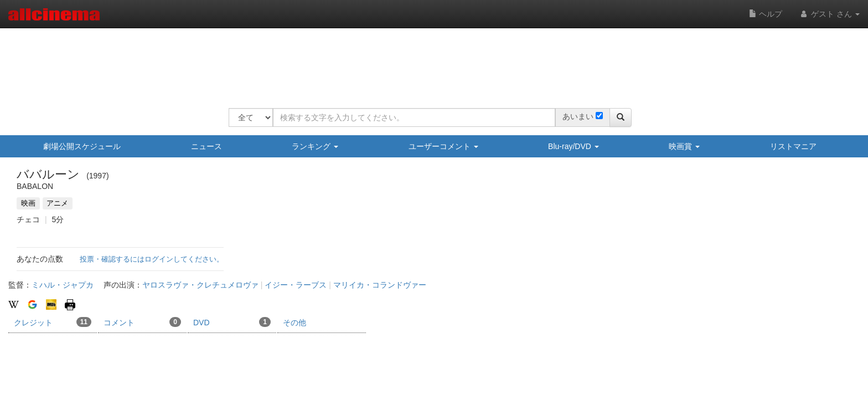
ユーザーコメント (443, 146)
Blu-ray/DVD (573, 146)
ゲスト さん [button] (829, 14)
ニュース (206, 146)
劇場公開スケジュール (82, 146)
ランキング (315, 146)
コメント (142, 322)
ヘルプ (766, 14)
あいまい (578, 116)
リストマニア (793, 146)
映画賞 (684, 146)
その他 (294, 323)
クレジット (53, 322)
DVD (232, 322)
